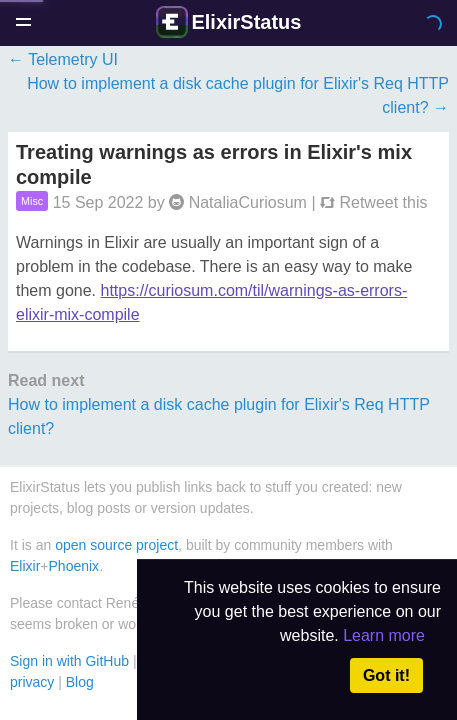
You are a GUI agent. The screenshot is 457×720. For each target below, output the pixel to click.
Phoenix (74, 566)
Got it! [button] (386, 675)
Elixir (25, 566)
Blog (80, 682)
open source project (116, 545)
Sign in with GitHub (69, 661)
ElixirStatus (246, 22)
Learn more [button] (384, 635)
